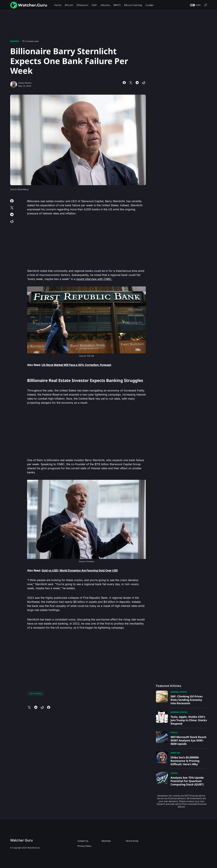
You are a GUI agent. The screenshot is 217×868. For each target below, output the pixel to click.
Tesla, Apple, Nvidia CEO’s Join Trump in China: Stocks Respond (189, 720)
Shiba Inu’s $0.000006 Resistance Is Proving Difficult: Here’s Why (185, 761)
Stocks (184, 712)
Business (15, 41)
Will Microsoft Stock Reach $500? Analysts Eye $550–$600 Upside (188, 740)
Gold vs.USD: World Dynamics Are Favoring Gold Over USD (80, 571)
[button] (195, 5)
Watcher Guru (21, 840)
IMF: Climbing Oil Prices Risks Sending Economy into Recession (187, 700)
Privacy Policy (84, 846)
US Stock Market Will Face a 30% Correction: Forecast (76, 365)
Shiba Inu (175, 753)
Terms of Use (132, 841)
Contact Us (83, 841)
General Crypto (179, 692)
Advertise (106, 841)
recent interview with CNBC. (94, 279)
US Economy (36, 693)
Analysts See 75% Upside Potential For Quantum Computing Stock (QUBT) (187, 781)
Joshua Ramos (25, 83)
